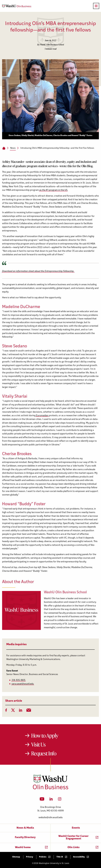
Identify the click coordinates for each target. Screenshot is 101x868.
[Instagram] (60, 800)
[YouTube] (42, 800)
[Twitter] (13, 711)
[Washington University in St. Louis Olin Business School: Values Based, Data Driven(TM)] (51, 789)
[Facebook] (6, 711)
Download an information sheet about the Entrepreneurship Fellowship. (38, 271)
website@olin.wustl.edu (51, 818)
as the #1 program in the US (53, 190)
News (13, 148)
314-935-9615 (18, 680)
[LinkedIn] (21, 711)
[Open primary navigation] (96, 6)
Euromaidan (42, 416)
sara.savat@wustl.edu (23, 684)
